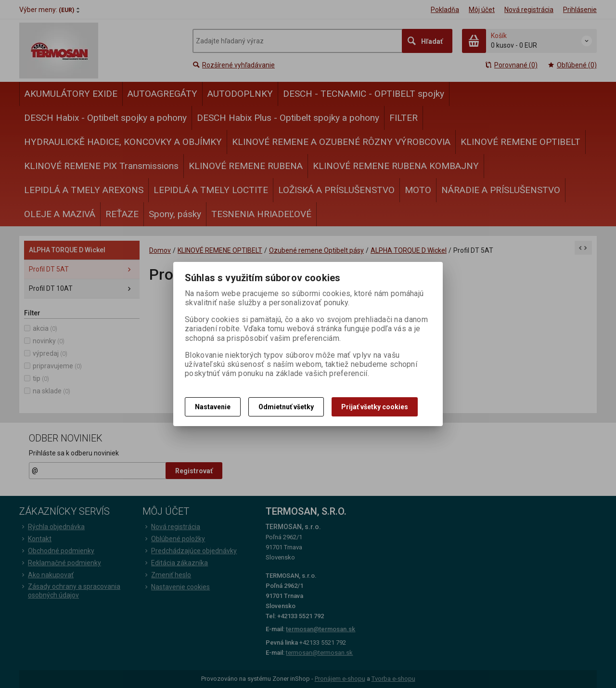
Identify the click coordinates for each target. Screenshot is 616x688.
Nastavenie (213, 407)
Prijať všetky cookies (375, 407)
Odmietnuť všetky (286, 407)
